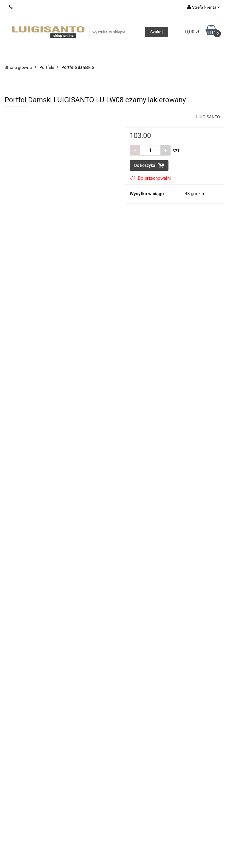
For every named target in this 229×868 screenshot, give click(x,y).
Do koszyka (149, 165)
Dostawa (127, 637)
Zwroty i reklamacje (137, 646)
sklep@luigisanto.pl (37, 669)
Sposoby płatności (136, 655)
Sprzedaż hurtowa (21, 763)
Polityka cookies (134, 673)
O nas (124, 703)
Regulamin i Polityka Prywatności (150, 664)
